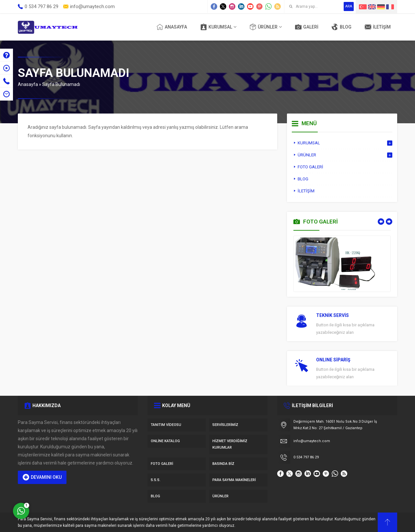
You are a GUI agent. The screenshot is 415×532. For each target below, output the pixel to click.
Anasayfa (28, 84)
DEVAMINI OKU (42, 477)
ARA (349, 6)
